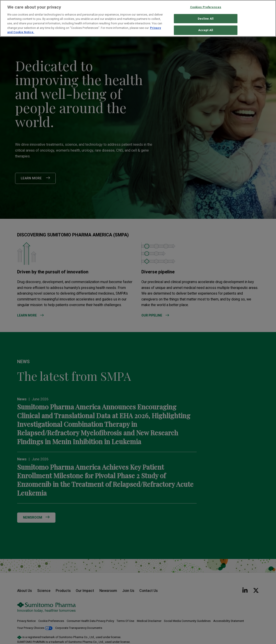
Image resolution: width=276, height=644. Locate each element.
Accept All (206, 30)
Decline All (206, 19)
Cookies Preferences (206, 7)
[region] (138, 18)
